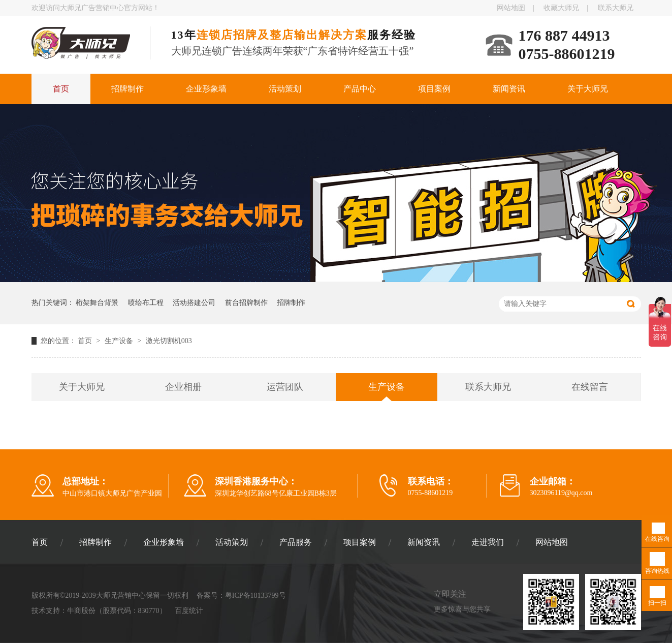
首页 (61, 89)
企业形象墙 (206, 89)
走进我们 (488, 542)
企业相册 (183, 387)
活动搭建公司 (194, 303)
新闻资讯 (509, 89)
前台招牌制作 (246, 303)
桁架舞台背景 (97, 303)
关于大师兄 (588, 89)
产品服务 (296, 542)
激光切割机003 (169, 341)
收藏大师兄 (561, 8)
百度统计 (189, 611)
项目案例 (434, 89)
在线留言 (590, 387)
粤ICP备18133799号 (255, 595)
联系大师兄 (616, 8)
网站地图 (511, 8)
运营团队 (285, 387)
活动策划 (285, 89)
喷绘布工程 (146, 303)
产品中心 (360, 89)
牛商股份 (81, 611)
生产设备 (120, 341)
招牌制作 (127, 89)
